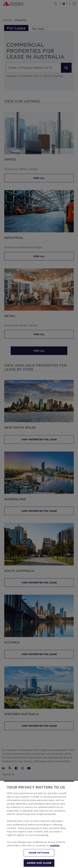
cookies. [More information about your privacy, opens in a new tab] (55, 852)
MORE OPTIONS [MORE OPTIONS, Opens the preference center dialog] (39, 859)
